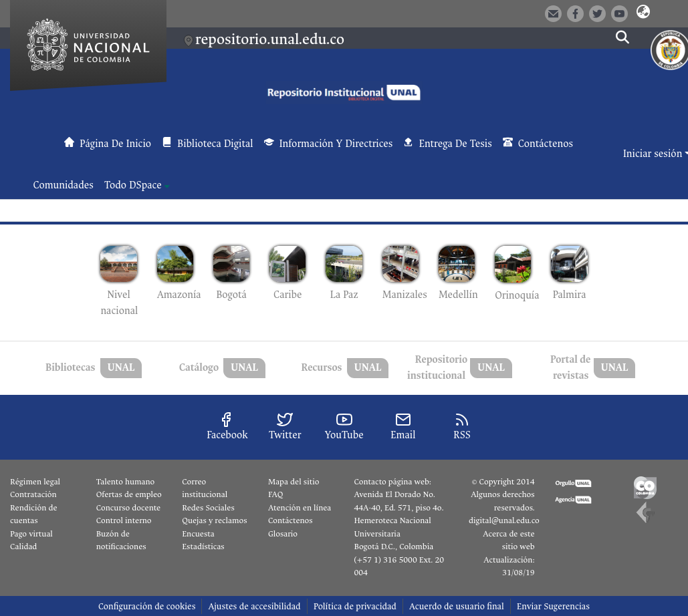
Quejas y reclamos (214, 520)
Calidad (23, 547)
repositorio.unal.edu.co (270, 39)
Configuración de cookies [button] (147, 606)
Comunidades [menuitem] (64, 185)
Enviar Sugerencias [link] (553, 606)
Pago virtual (31, 534)
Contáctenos (291, 520)
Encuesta (198, 534)
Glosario (283, 534)
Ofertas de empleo (129, 494)
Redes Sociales (208, 508)
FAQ (276, 494)
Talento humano (126, 482)
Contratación (33, 494)
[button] (643, 13)
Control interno (124, 520)
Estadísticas (203, 547)
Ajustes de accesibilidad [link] (254, 606)
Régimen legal (35, 482)
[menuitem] (137, 186)
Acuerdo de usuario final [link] (457, 606)
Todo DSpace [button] (133, 185)
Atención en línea (300, 508)
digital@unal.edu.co (504, 520)
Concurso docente (129, 508)
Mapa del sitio (294, 482)
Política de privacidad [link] (355, 606)
